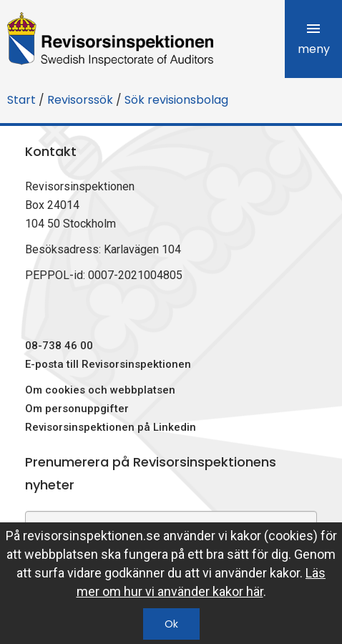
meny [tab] (314, 39)
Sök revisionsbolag (176, 100)
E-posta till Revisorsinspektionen (108, 364)
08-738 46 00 (59, 346)
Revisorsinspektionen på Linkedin (111, 427)
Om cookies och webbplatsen (100, 390)
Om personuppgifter (77, 409)
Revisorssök (80, 100)
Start (21, 100)
